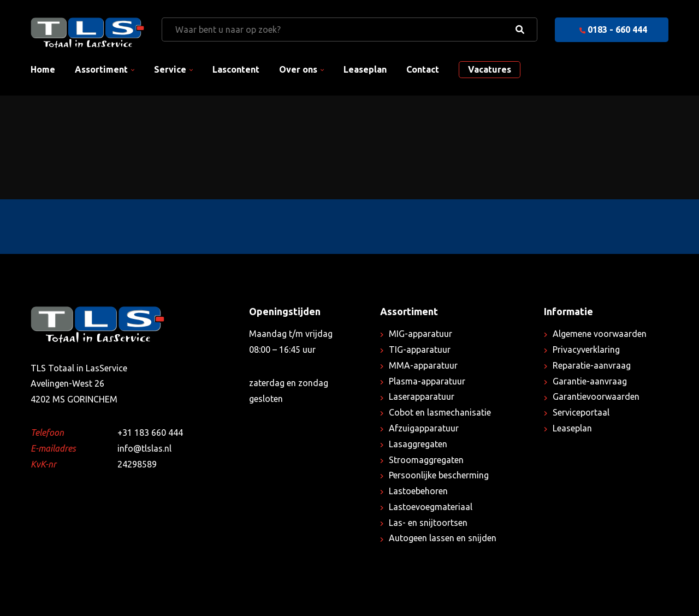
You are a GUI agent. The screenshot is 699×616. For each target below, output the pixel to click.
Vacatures (490, 69)
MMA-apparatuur (423, 365)
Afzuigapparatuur (424, 428)
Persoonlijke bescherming (439, 475)
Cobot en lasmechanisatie (440, 412)
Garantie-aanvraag (590, 381)
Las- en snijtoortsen (428, 523)
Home (43, 69)
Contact (423, 69)
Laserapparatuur (422, 396)
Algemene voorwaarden (600, 334)
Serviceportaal (581, 412)
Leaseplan (365, 69)
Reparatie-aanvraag (592, 365)
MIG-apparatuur (420, 334)
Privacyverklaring (586, 350)
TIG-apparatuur (420, 350)
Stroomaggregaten (426, 460)
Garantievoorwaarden (596, 396)
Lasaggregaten (418, 444)
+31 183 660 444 (150, 433)
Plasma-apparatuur (427, 381)
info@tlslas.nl (144, 448)
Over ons (298, 69)
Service (170, 69)
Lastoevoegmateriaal (431, 507)
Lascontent (236, 69)
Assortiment (101, 69)
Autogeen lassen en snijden (443, 538)
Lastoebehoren (418, 491)
